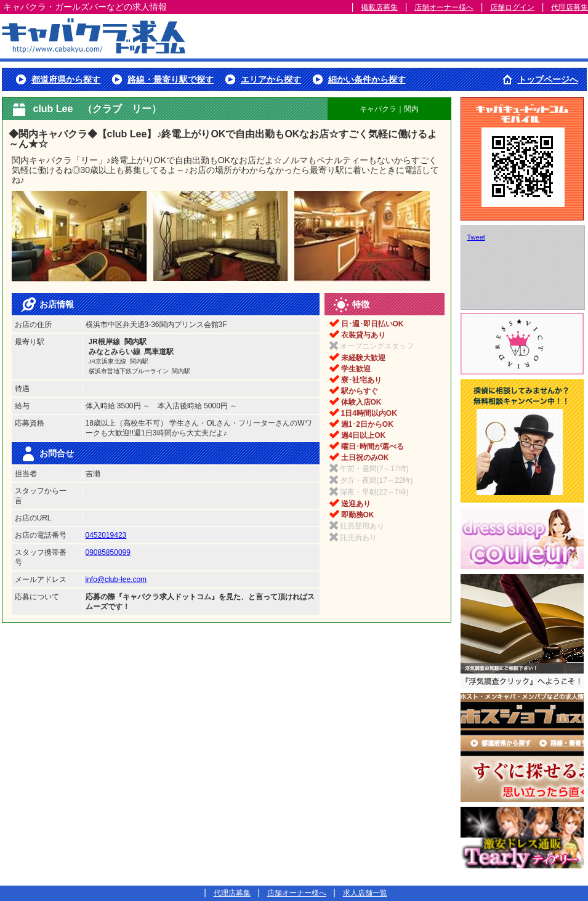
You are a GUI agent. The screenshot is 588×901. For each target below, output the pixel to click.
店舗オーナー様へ (444, 7)
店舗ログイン (512, 7)
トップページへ (548, 79)
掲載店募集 (379, 7)
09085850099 (108, 552)
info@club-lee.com (116, 580)
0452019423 (106, 535)
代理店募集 (570, 7)
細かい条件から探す (367, 79)
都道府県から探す (66, 79)
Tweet (476, 237)
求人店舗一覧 (365, 893)
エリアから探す (271, 79)
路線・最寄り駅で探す (171, 79)
